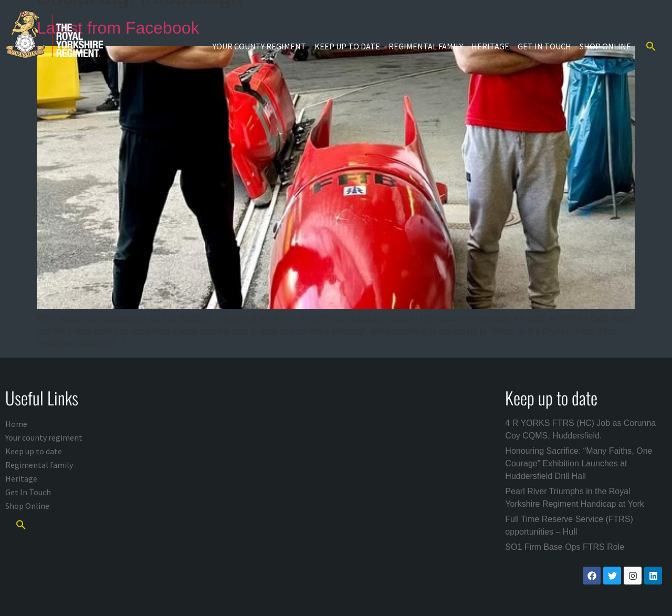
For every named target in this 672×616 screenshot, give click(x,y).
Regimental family (426, 46)
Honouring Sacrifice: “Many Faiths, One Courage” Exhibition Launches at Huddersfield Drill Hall (579, 463)
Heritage (490, 46)
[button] (651, 46)
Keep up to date (347, 46)
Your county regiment (259, 46)
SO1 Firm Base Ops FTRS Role (565, 547)
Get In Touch (544, 46)
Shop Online (605, 46)
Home (16, 424)
